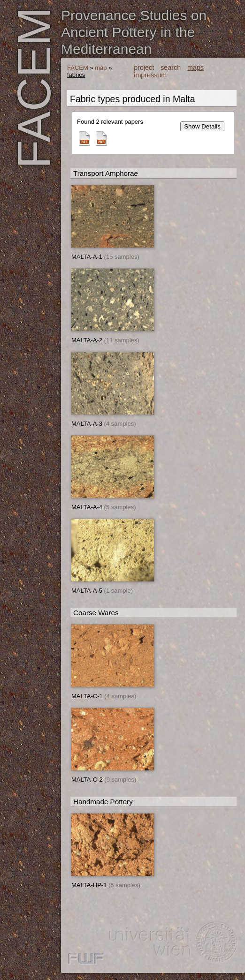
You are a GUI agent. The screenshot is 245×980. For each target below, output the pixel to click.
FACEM (78, 68)
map (101, 68)
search (171, 68)
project (144, 68)
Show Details (202, 126)
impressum (150, 75)
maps (195, 68)
